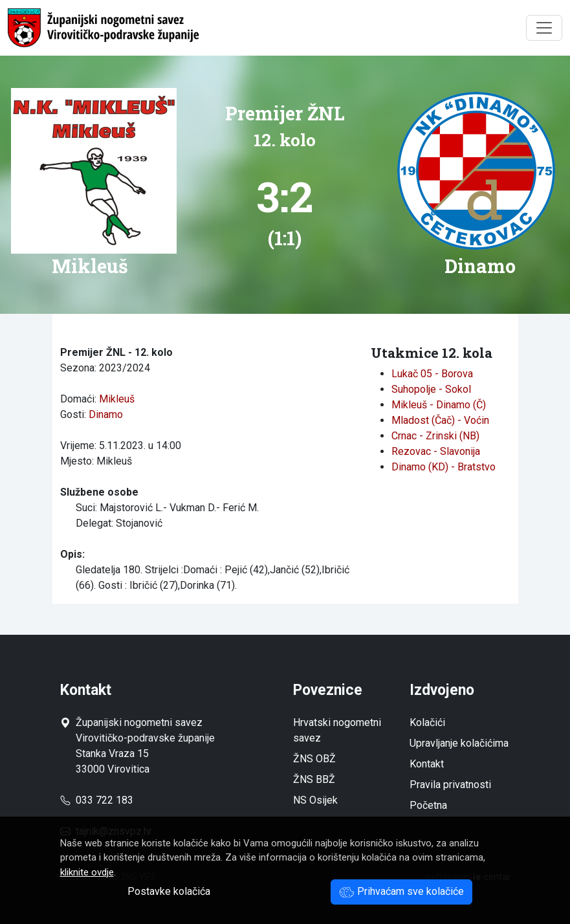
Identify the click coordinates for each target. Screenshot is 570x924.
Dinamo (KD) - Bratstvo (444, 467)
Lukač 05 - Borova (432, 374)
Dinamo (106, 414)
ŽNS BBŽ (314, 779)
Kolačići (427, 722)
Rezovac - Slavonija (436, 451)
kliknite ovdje (87, 872)
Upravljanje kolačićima (459, 743)
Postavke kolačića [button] (169, 891)
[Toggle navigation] (544, 28)
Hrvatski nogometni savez (337, 730)
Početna (428, 805)
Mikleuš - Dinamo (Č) (439, 405)
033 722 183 (97, 800)
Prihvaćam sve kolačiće (401, 891)
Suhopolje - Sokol (431, 389)
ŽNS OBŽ (314, 759)
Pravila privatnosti (450, 785)
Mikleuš (117, 399)
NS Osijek (315, 800)
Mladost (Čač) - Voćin (440, 420)
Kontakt (427, 764)
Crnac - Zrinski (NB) (435, 436)
